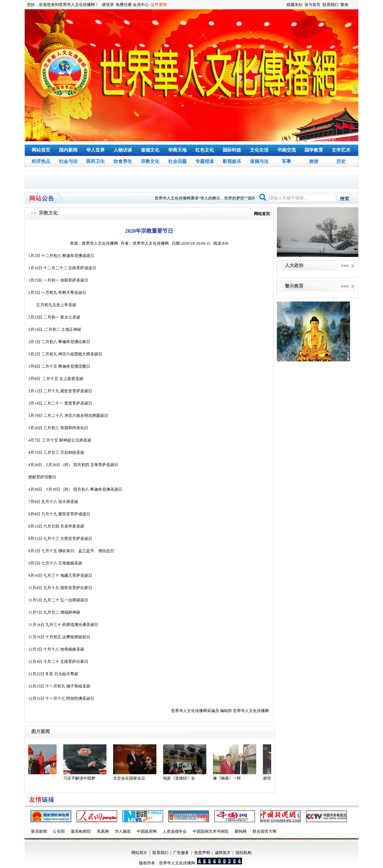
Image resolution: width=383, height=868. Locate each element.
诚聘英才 (223, 853)
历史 (341, 161)
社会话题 (177, 161)
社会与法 (68, 161)
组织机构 (244, 853)
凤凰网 (103, 831)
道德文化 (150, 150)
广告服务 (181, 853)
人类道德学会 (175, 831)
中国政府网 (147, 831)
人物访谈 (123, 150)
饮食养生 (123, 161)
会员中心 (141, 5)
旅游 (314, 161)
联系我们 (330, 5)
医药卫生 (96, 161)
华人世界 (96, 150)
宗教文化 (150, 161)
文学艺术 (341, 150)
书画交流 (287, 150)
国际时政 (232, 150)
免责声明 (202, 853)
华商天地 (177, 150)
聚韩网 (241, 831)
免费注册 (124, 5)
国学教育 (314, 150)
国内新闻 (68, 150)
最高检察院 (81, 831)
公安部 (59, 831)
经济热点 (41, 161)
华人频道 (123, 831)
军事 (287, 161)
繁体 (344, 5)
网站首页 (41, 150)
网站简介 (139, 853)
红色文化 (205, 150)
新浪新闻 (39, 831)
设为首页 (312, 5)
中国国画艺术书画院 (211, 831)
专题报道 (205, 161)
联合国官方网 (265, 831)
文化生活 (259, 150)
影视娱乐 (232, 161)
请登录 (108, 5)
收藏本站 (294, 5)
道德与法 (259, 161)
